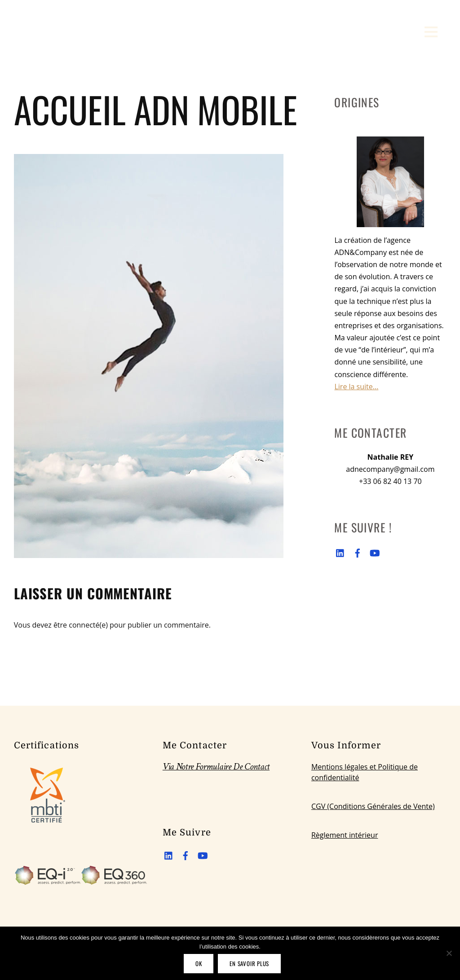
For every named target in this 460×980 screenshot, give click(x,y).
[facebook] (358, 551)
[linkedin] (341, 551)
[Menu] (431, 31)
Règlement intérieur (345, 835)
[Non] (449, 953)
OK (199, 963)
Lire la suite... (356, 387)
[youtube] (374, 551)
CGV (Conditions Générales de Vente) (373, 806)
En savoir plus (249, 963)
